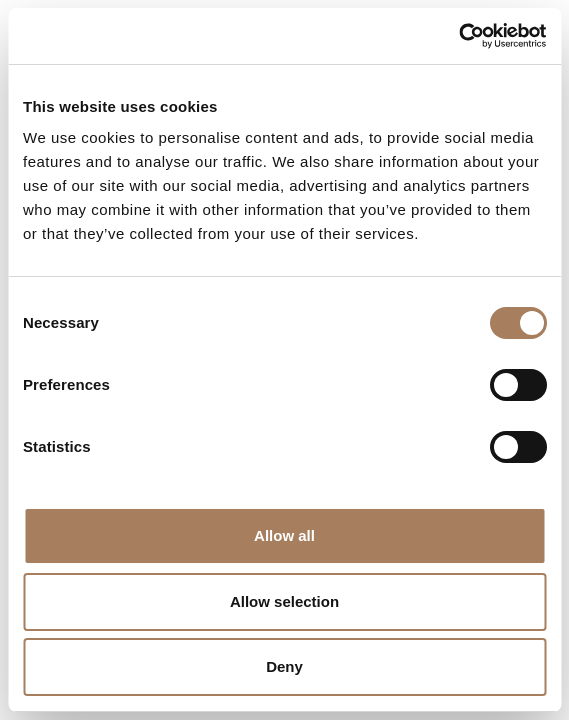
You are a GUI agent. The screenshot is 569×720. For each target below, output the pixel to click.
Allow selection (284, 601)
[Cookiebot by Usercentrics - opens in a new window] (458, 36)
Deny (284, 666)
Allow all (284, 535)
